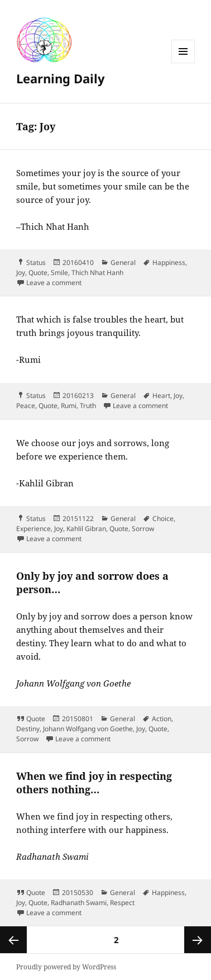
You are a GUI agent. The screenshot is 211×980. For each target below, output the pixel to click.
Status (36, 262)
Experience (33, 529)
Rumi (69, 406)
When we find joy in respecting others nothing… (94, 783)
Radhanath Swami (79, 903)
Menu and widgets (183, 63)
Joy (21, 273)
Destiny (28, 729)
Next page (198, 940)
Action (162, 719)
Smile (59, 273)
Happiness (169, 262)
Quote (38, 273)
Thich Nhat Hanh (97, 273)
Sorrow (143, 529)
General (123, 262)
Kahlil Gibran (86, 529)
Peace (26, 406)
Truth (88, 406)
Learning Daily (61, 78)
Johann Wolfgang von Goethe (88, 729)
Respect (122, 903)
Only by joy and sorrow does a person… (92, 583)
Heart (161, 396)
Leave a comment (54, 283)
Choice (163, 519)
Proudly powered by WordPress (66, 967)
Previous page (13, 940)
